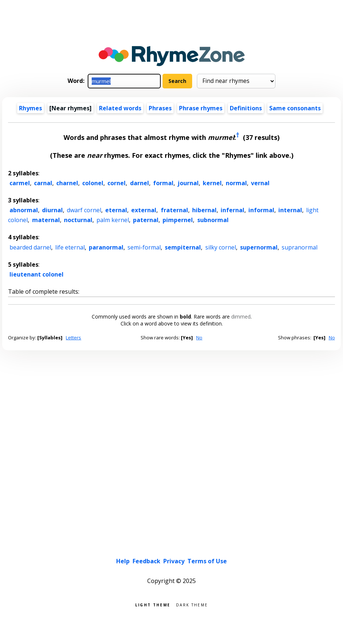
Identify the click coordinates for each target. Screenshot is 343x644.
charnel (67, 183)
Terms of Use (207, 561)
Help (123, 561)
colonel (93, 183)
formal (163, 183)
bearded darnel (30, 247)
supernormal (259, 247)
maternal (46, 220)
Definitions (246, 108)
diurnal (52, 210)
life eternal (70, 247)
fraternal (174, 210)
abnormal (24, 210)
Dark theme (192, 604)
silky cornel (221, 247)
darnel (140, 183)
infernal (233, 210)
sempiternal (183, 247)
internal (290, 210)
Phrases (160, 108)
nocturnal (78, 220)
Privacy (174, 561)
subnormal (213, 220)
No (199, 338)
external (144, 210)
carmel (20, 183)
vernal (260, 183)
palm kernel (113, 220)
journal (188, 183)
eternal (116, 210)
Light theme (153, 604)
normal (236, 183)
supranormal (300, 247)
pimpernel (178, 220)
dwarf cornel (84, 210)
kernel (212, 183)
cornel (117, 183)
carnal (43, 183)
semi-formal (144, 247)
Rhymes (31, 108)
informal (261, 210)
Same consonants (295, 108)
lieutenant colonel (37, 274)
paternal (146, 220)
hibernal (204, 210)
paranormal (106, 247)
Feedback (146, 561)
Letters (73, 338)
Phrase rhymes (201, 108)
